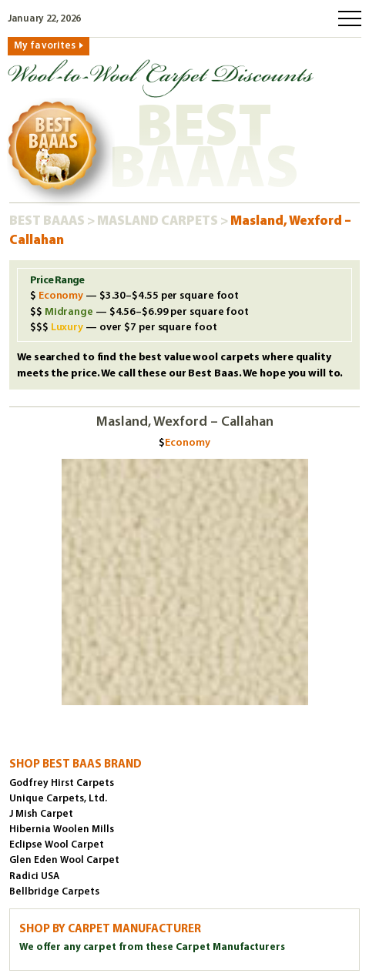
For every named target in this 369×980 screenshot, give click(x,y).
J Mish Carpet (41, 814)
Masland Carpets (159, 221)
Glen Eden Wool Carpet (64, 860)
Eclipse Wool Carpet (57, 845)
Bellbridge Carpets (54, 892)
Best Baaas (48, 221)
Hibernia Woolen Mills (62, 829)
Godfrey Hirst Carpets (62, 783)
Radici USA (34, 876)
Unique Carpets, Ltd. (58, 799)
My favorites (45, 46)
